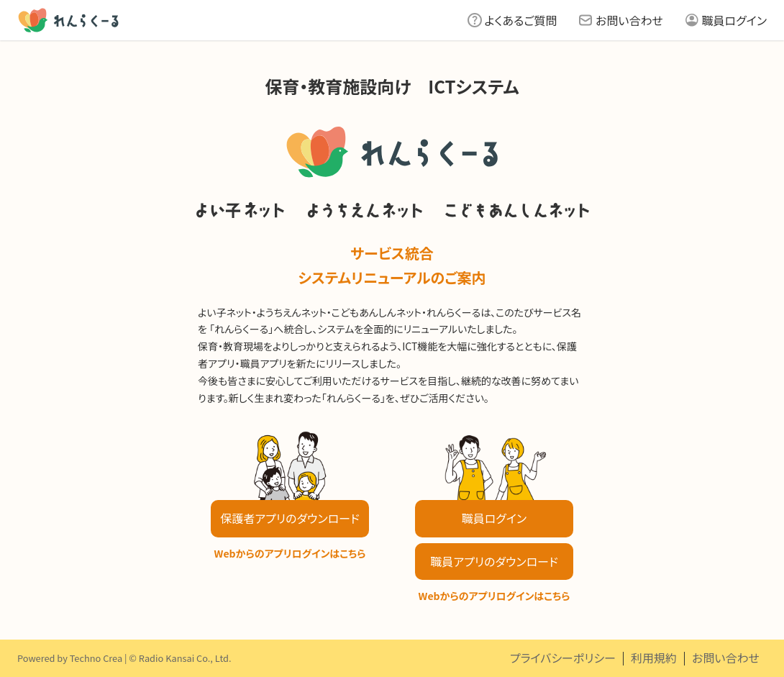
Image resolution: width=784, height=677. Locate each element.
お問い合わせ (629, 20)
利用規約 (654, 658)
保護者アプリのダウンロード (290, 518)
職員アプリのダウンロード (494, 561)
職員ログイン (734, 20)
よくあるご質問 (521, 20)
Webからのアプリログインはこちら (290, 553)
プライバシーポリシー (563, 658)
